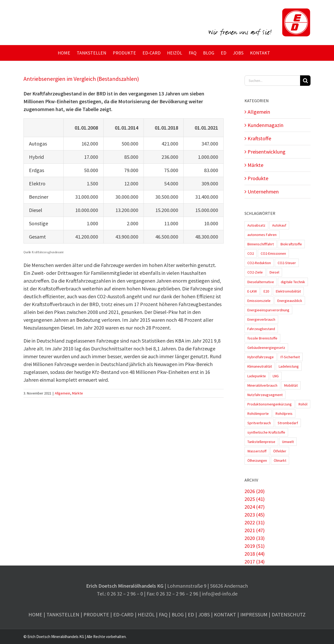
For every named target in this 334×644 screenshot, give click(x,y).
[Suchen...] (272, 81)
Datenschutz (289, 614)
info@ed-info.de (220, 594)
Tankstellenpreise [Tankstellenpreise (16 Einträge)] (261, 442)
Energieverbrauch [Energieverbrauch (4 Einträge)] (261, 319)
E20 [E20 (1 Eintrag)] (266, 291)
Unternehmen (263, 192)
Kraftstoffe (259, 138)
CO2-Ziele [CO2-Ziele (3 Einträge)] (255, 272)
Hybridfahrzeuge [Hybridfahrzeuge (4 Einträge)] (261, 357)
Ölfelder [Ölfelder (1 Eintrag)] (280, 451)
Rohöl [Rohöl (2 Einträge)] (303, 404)
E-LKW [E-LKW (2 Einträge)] (252, 291)
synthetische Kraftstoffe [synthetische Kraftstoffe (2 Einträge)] (266, 432)
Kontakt (225, 614)
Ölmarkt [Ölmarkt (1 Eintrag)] (280, 460)
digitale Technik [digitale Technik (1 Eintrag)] (293, 282)
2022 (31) (255, 522)
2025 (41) (255, 499)
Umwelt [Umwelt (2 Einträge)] (288, 442)
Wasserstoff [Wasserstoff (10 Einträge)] (257, 451)
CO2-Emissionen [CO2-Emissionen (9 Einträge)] (273, 253)
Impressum (254, 614)
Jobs (204, 614)
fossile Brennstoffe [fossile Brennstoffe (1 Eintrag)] (262, 338)
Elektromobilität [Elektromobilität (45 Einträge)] (288, 291)
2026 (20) (255, 491)
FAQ (163, 614)
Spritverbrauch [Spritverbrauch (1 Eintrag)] (259, 423)
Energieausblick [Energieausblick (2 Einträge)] (290, 301)
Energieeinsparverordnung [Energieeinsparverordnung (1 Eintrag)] (268, 310)
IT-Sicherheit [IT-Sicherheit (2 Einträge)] (290, 357)
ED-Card (123, 614)
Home (35, 614)
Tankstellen (63, 614)
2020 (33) (255, 538)
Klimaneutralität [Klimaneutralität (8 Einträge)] (260, 366)
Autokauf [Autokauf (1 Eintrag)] (279, 225)
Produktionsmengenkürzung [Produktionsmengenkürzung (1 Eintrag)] (270, 404)
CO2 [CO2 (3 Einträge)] (251, 253)
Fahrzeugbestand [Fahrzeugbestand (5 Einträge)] (261, 329)
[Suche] (305, 81)
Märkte (77, 393)
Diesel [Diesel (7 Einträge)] (274, 272)
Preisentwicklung (267, 152)
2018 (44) (255, 554)
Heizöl (146, 614)
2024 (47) (255, 507)
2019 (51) (255, 546)
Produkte (258, 178)
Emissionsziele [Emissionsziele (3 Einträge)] (259, 301)
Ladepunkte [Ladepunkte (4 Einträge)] (257, 376)
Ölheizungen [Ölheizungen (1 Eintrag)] (257, 460)
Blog (178, 614)
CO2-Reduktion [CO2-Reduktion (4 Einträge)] (259, 263)
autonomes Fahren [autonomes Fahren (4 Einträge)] (262, 235)
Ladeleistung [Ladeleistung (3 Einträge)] (289, 366)
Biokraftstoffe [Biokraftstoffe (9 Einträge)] (291, 244)
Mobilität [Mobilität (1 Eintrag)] (291, 385)
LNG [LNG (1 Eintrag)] (276, 376)
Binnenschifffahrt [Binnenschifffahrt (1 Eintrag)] (261, 244)
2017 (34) (255, 561)
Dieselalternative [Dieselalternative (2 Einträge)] (261, 282)
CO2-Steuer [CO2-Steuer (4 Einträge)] (287, 263)
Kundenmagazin (266, 125)
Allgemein (62, 393)
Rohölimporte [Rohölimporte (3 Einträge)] (258, 414)
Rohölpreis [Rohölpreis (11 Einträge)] (284, 414)
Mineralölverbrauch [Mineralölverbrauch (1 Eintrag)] (262, 385)
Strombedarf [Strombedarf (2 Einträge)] (288, 423)
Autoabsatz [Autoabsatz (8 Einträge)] (256, 225)
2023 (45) (255, 515)
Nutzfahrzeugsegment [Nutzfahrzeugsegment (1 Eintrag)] (265, 395)
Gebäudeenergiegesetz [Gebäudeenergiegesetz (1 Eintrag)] (266, 348)
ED (191, 614)
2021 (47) (255, 530)
